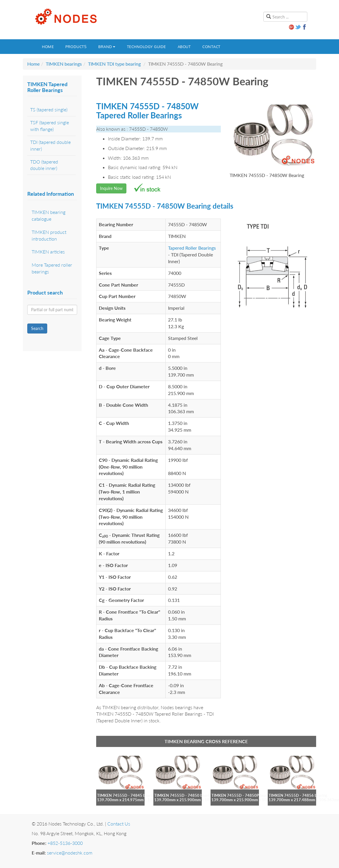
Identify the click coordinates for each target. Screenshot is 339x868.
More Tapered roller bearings (52, 268)
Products (76, 47)
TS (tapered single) (49, 109)
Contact (211, 47)
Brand (107, 47)
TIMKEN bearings (64, 64)
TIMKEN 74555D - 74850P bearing (242, 795)
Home (48, 47)
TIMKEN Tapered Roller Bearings (47, 87)
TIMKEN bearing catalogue (49, 215)
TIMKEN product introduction (49, 235)
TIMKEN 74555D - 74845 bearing (126, 795)
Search (37, 328)
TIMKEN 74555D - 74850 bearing (184, 795)
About (184, 47)
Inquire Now (111, 188)
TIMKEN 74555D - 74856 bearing (298, 795)
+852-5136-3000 (65, 843)
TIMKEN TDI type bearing (114, 64)
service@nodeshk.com (70, 853)
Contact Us (119, 824)
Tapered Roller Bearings (192, 248)
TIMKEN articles (48, 252)
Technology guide (146, 47)
